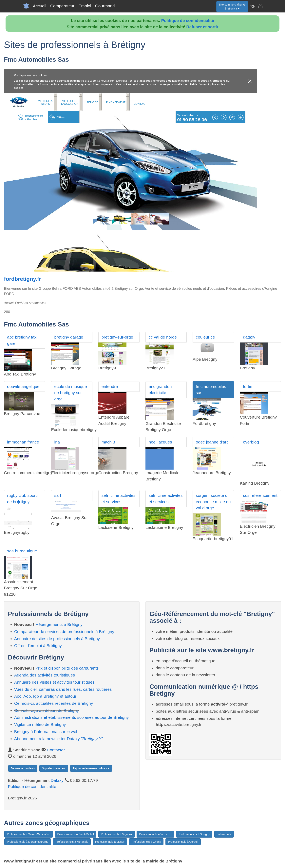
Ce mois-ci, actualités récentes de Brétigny (54, 703)
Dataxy (57, 780)
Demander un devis (23, 768)
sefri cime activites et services (119, 499)
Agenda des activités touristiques (45, 675)
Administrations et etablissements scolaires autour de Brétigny (72, 717)
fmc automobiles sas (211, 390)
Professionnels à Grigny (146, 842)
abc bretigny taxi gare (22, 340)
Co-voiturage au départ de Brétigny (47, 710)
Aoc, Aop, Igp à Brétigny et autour (45, 696)
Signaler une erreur (54, 768)
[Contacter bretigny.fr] (260, 6)
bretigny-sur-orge (117, 337)
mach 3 (108, 442)
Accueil (40, 6)
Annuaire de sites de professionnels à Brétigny (57, 639)
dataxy (249, 337)
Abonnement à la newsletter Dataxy (58, 739)
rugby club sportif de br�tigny (23, 499)
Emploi (85, 6)
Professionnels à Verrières (155, 834)
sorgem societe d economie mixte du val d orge (213, 502)
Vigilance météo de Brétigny (40, 724)
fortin (248, 386)
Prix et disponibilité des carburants (67, 668)
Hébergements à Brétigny (59, 624)
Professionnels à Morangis (72, 842)
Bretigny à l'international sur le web (46, 732)
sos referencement (260, 495)
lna (57, 442)
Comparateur (62, 6)
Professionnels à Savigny (194, 834)
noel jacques (160, 442)
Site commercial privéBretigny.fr (232, 7)
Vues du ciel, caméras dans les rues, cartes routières (63, 689)
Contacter (56, 750)
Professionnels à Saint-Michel (76, 834)
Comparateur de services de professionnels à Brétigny (64, 632)
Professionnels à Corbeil (183, 842)
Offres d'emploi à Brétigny (38, 646)
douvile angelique (23, 386)
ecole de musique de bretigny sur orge (71, 393)
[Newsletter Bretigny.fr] (252, 6)
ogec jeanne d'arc (212, 442)
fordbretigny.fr (23, 279)
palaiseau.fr (224, 834)
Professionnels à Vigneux (117, 834)
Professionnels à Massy (110, 842)
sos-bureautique (22, 551)
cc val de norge (163, 337)
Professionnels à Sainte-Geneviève (29, 834)
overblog (251, 442)
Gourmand (105, 6)
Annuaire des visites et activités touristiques (54, 682)
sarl (58, 495)
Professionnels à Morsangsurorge (28, 842)
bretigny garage (69, 337)
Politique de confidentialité (188, 20)
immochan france (23, 442)
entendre (110, 386)
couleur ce (205, 337)
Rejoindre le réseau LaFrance (91, 768)
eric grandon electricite (160, 390)
